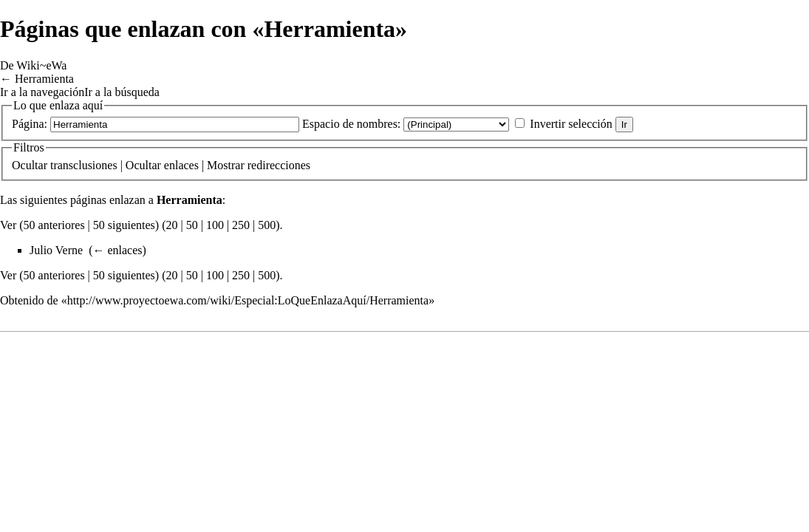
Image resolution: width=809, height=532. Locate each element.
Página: (30, 124)
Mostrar (226, 165)
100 (215, 225)
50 (192, 225)
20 (171, 225)
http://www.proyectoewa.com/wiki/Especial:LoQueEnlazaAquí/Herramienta (248, 300)
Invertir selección (571, 124)
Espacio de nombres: (351, 124)
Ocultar (30, 165)
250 (241, 225)
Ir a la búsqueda (122, 92)
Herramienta (44, 79)
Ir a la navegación (42, 92)
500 (267, 225)
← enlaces (117, 250)
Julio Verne (56, 250)
